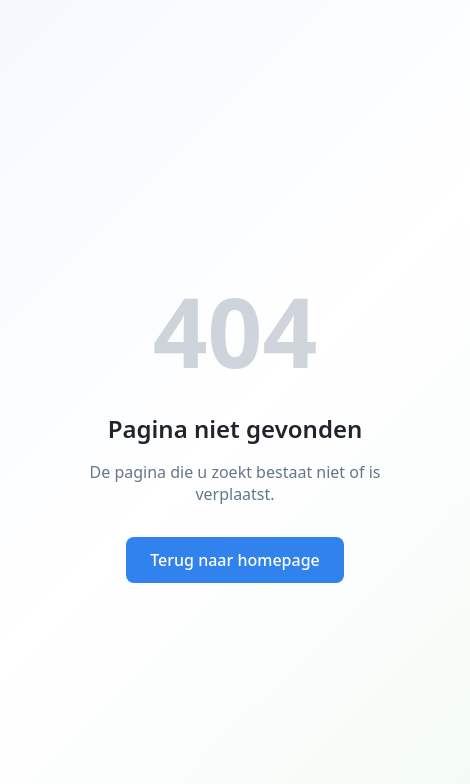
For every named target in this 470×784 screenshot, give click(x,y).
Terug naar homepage (235, 560)
